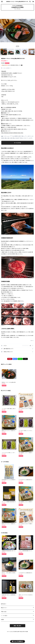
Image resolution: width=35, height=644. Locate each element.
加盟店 (2, 619)
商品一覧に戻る (18, 626)
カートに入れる (17, 143)
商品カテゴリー (4, 608)
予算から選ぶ (4, 612)
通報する (32, 341)
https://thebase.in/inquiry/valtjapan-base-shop (12, 133)
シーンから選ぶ (4, 616)
